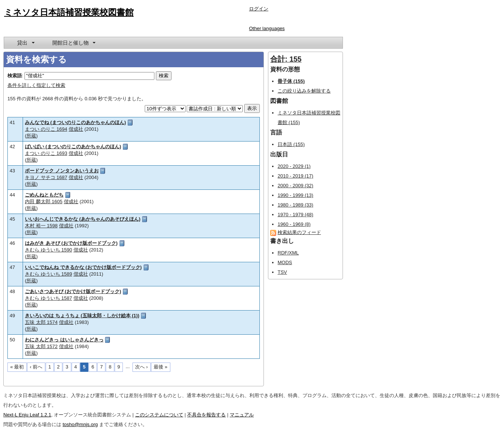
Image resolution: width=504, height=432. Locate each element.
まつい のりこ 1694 (46, 129)
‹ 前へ (36, 367)
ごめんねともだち (44, 195)
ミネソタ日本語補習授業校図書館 (69, 12)
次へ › (141, 367)
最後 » (161, 367)
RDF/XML (288, 253)
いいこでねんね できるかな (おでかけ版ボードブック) (83, 267)
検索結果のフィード (299, 232)
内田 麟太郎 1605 (44, 202)
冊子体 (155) (291, 81)
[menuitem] (25, 43)
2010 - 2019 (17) (295, 176)
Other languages (267, 28)
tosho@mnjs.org (80, 424)
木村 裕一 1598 (41, 226)
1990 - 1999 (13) (295, 195)
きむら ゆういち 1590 (48, 250)
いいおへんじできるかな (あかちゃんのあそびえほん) (83, 219)
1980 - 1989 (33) (295, 205)
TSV (282, 272)
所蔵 (31, 136)
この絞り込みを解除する (304, 91)
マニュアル (242, 415)
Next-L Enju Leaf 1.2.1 (27, 415)
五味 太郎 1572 (41, 346)
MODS (285, 262)
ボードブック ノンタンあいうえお (62, 171)
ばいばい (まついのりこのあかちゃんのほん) (73, 147)
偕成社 (76, 129)
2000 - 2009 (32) (295, 186)
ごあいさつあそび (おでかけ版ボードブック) (73, 291)
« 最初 (17, 367)
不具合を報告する (206, 415)
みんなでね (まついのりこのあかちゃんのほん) (75, 122)
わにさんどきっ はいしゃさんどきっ (64, 340)
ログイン (259, 9)
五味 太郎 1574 (41, 322)
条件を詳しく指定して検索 (36, 85)
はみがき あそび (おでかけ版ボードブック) (71, 243)
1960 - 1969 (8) (294, 224)
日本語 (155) (291, 144)
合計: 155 (286, 59)
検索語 (15, 76)
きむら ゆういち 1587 (48, 298)
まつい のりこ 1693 (46, 153)
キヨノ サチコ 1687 (46, 177)
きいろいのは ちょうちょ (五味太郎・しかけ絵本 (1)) (82, 316)
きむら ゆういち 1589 (48, 274)
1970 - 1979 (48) (295, 215)
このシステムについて (159, 415)
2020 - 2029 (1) (294, 166)
